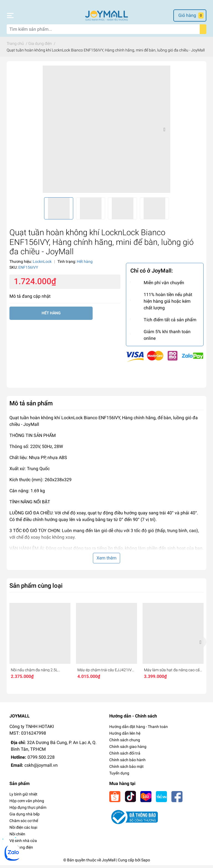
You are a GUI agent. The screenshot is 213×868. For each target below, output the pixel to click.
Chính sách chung (125, 743)
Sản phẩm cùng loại (36, 588)
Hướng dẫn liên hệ (125, 736)
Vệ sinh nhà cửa (23, 843)
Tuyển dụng (119, 776)
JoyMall (109, 863)
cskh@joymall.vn (41, 768)
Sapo (146, 863)
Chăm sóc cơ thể (24, 823)
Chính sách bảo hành (127, 763)
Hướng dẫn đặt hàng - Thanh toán (139, 729)
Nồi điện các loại (23, 830)
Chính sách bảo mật (126, 769)
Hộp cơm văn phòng (27, 804)
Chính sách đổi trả (125, 756)
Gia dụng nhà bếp (25, 817)
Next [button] (164, 132)
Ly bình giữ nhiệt (23, 797)
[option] (106, 132)
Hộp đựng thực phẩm (28, 810)
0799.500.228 (41, 760)
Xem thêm (106, 561)
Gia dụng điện (21, 850)
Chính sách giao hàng (128, 749)
